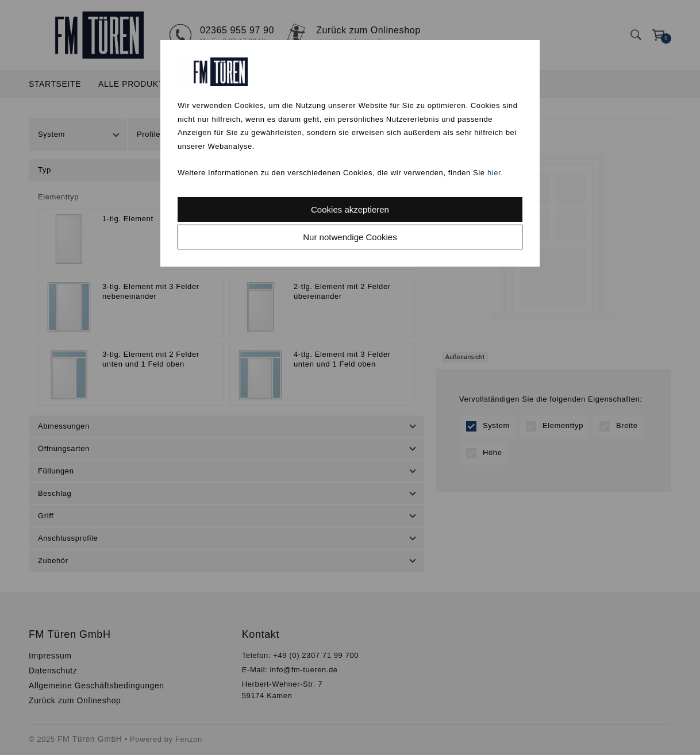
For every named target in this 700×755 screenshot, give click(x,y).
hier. (495, 173)
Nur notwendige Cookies (350, 237)
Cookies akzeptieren (350, 209)
